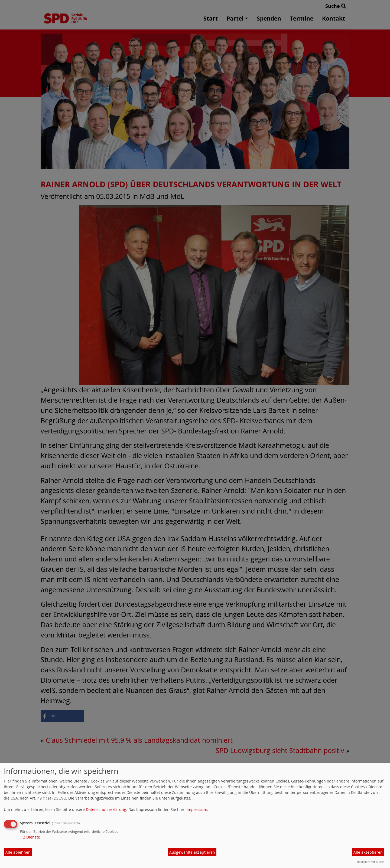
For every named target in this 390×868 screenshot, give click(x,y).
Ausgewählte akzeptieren (192, 852)
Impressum (197, 809)
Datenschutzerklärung (106, 809)
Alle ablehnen (18, 852)
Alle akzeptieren (368, 852)
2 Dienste (30, 837)
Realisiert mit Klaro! (370, 862)
